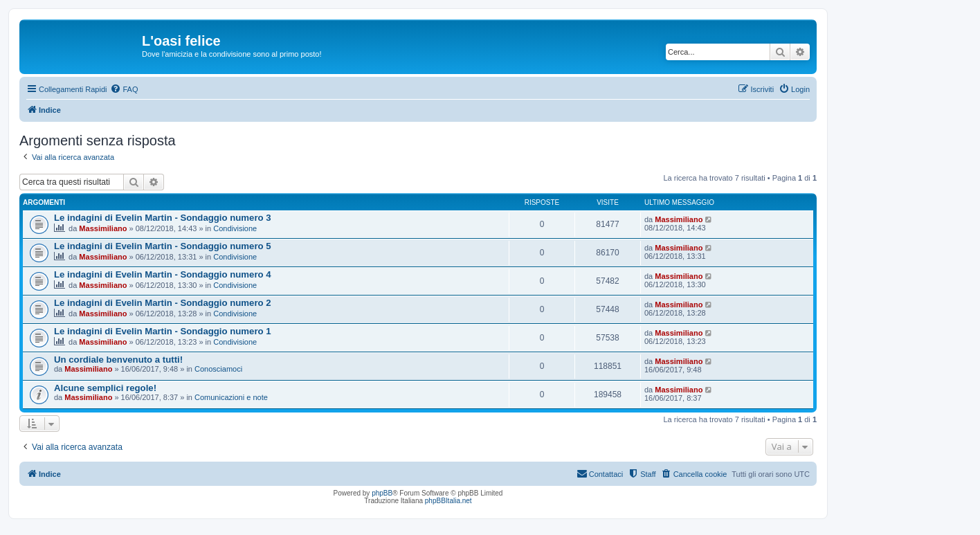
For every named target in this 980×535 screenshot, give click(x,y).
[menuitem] (124, 89)
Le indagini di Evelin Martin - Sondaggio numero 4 (163, 274)
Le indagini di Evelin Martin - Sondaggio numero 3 (163, 218)
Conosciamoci (218, 369)
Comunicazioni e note (231, 397)
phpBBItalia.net (448, 501)
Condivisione (235, 228)
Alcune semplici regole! (105, 388)
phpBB (382, 493)
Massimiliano (103, 228)
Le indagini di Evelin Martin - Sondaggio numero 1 (163, 331)
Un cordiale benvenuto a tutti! (118, 360)
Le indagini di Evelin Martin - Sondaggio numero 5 (163, 246)
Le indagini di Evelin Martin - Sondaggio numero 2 (163, 303)
